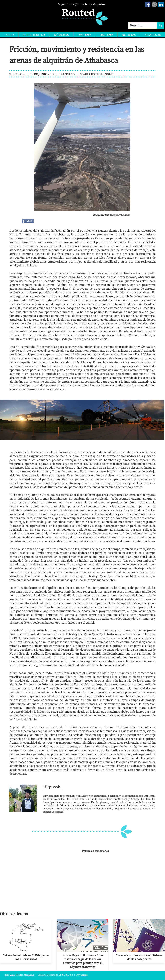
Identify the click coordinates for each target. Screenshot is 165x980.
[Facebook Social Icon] (148, 4)
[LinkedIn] (161, 4)
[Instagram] (154, 4)
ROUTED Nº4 (67, 74)
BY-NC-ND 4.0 (66, 975)
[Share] (28, 221)
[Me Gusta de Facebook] (42, 221)
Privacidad (82, 975)
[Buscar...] (140, 26)
